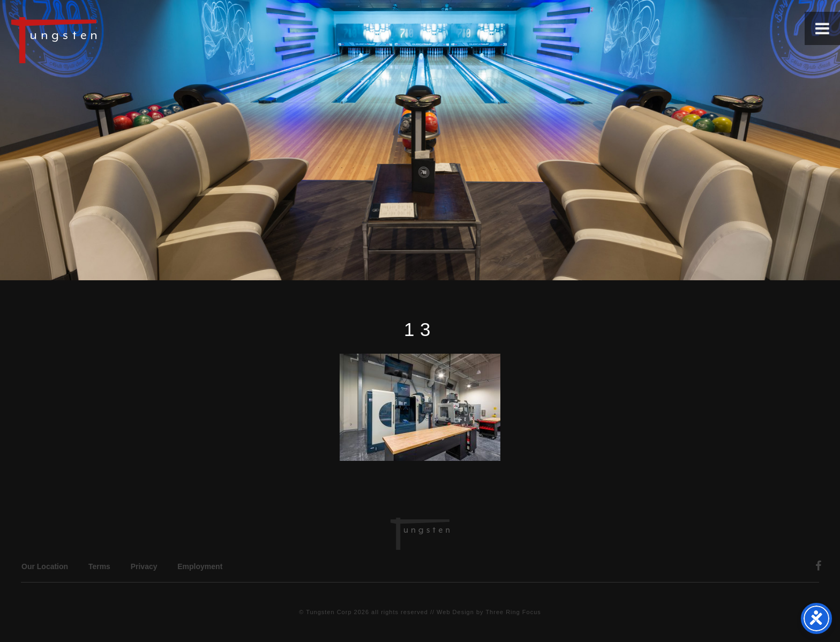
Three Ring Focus (513, 612)
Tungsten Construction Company (91, 40)
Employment (200, 566)
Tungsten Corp (329, 612)
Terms (99, 566)
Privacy (144, 566)
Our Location (45, 566)
